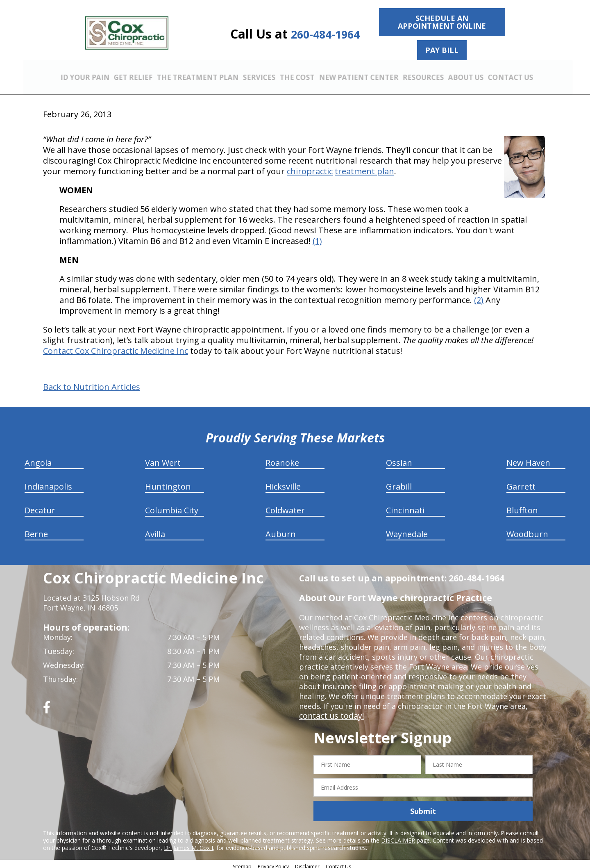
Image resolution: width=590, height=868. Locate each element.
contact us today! (330, 711)
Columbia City (172, 506)
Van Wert (163, 458)
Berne (36, 530)
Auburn (281, 530)
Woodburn (527, 530)
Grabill (399, 482)
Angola (38, 458)
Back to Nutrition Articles (92, 383)
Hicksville (283, 482)
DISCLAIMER (398, 836)
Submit (423, 806)
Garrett (521, 482)
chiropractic (310, 167)
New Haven (528, 458)
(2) (479, 295)
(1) (317, 236)
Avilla (155, 530)
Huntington (168, 482)
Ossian (399, 458)
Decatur (40, 506)
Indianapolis (48, 482)
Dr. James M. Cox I (188, 843)
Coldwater (285, 506)
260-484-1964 (325, 34)
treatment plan (364, 167)
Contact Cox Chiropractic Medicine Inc (116, 346)
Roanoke (282, 458)
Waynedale (407, 530)
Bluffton (522, 506)
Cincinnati (405, 506)
